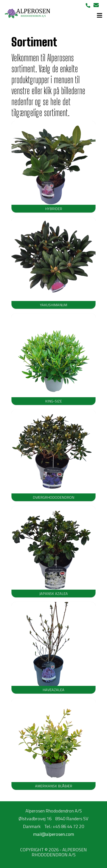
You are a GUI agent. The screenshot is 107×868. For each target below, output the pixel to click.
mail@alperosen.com (54, 834)
